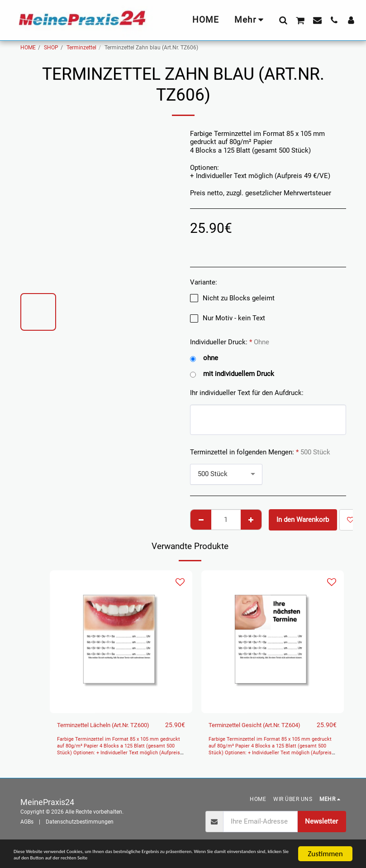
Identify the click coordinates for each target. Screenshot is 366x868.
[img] (121, 642)
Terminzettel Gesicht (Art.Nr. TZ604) (252, 731)
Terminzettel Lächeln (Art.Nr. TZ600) (100, 731)
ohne (204, 358)
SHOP (51, 48)
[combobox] (226, 474)
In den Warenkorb (303, 520)
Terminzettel (81, 48)
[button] (283, 20)
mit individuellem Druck (232, 374)
